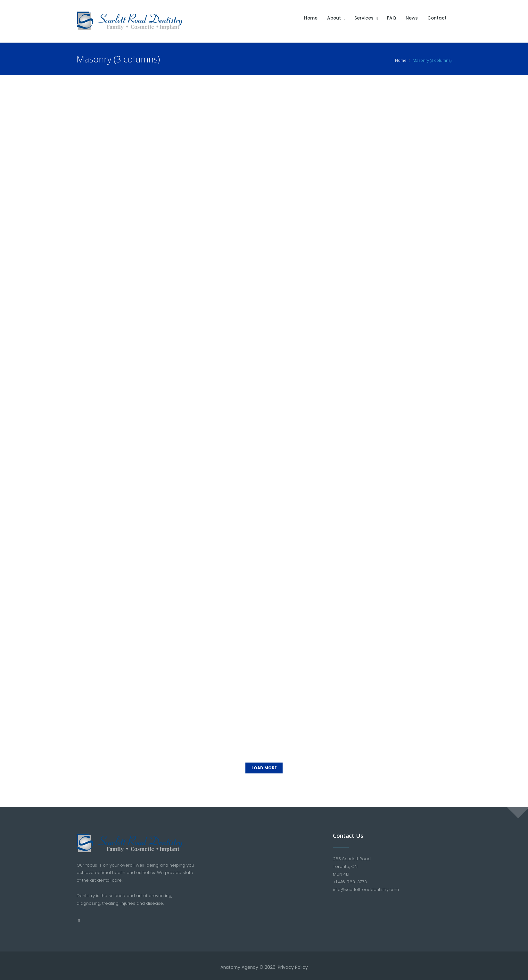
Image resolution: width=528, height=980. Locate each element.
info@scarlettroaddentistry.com (366, 886)
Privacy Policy (293, 964)
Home (401, 60)
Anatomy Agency (239, 964)
